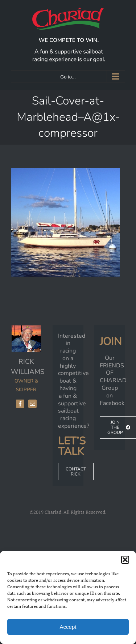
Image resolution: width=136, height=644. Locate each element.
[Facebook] (20, 404)
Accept (68, 627)
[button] (125, 560)
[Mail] (32, 404)
